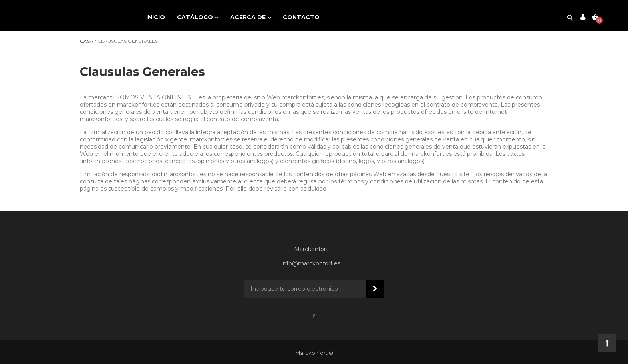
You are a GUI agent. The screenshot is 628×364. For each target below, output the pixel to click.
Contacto (301, 17)
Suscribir (375, 289)
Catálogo (196, 17)
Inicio (156, 17)
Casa (87, 41)
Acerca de (249, 17)
